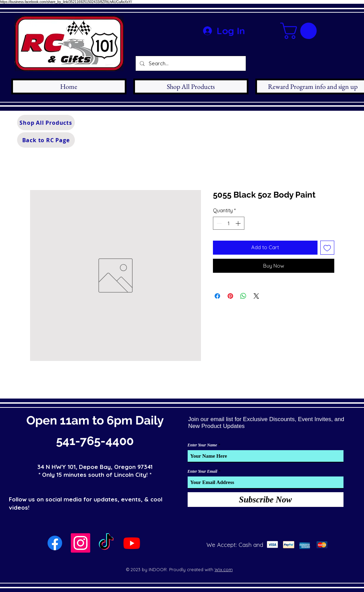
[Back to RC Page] (46, 140)
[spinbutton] (228, 223)
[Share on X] (256, 296)
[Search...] (190, 63)
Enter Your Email (203, 471)
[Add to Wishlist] (327, 248)
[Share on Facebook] (217, 296)
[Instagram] (80, 543)
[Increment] (239, 223)
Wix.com (224, 569)
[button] (300, 31)
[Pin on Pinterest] (230, 296)
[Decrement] (219, 223)
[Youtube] (132, 543)
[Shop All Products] (46, 123)
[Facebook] (55, 543)
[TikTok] (106, 543)
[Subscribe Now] (266, 500)
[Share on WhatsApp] (243, 296)
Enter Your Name (202, 445)
